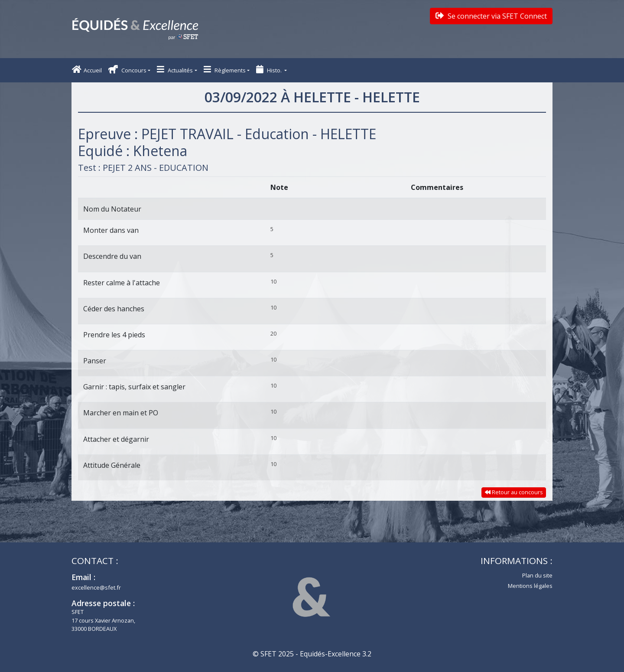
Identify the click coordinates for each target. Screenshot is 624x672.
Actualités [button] (175, 70)
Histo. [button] (270, 70)
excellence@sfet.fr (96, 587)
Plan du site (537, 575)
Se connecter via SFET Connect (491, 16)
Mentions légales (530, 586)
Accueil (87, 70)
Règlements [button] (225, 70)
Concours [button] (127, 70)
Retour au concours (514, 492)
